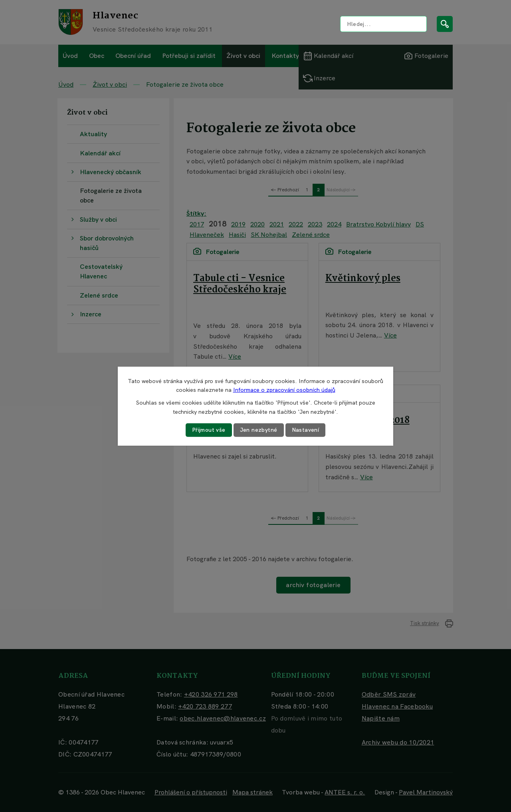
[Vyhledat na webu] (383, 24)
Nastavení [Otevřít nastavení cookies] (306, 430)
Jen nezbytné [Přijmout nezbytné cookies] (259, 430)
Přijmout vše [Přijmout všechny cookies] (209, 430)
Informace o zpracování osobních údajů (284, 390)
